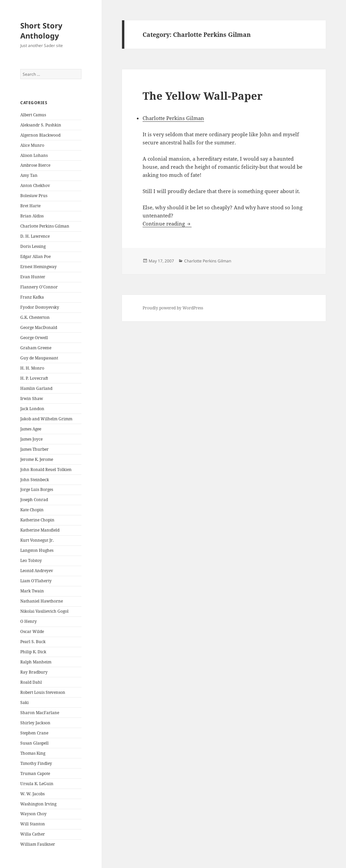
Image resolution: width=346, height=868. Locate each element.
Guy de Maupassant (39, 358)
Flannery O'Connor (39, 287)
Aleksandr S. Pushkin (41, 125)
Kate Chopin (32, 510)
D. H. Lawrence (35, 236)
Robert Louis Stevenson (43, 692)
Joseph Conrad (34, 500)
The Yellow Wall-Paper (203, 96)
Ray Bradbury (34, 672)
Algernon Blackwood (40, 135)
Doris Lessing (33, 246)
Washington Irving (38, 804)
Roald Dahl (31, 682)
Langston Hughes (37, 550)
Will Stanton (33, 824)
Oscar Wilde (32, 631)
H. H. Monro (32, 368)
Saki (24, 702)
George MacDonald (39, 327)
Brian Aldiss (32, 216)
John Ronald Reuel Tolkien (46, 470)
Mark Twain (32, 591)
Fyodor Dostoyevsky (40, 307)
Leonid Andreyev (37, 571)
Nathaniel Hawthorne (42, 601)
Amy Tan (29, 175)
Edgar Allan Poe (35, 256)
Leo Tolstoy (31, 560)
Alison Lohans (34, 155)
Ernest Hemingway (39, 267)
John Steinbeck (35, 480)
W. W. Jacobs (32, 794)
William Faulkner (38, 844)
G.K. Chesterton (35, 317)
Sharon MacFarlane (40, 713)
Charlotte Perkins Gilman (45, 226)
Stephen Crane (34, 733)
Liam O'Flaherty (36, 581)
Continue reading (167, 224)
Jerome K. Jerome (37, 459)
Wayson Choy (33, 814)
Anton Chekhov (35, 185)
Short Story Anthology (41, 30)
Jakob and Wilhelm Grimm (46, 419)
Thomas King (33, 753)
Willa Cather (33, 834)
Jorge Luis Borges (37, 489)
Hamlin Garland (36, 388)
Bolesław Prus (34, 196)
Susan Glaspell (34, 743)
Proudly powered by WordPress (173, 308)
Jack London (32, 409)
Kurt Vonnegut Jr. (37, 540)
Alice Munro (32, 145)
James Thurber (34, 449)
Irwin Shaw (32, 398)
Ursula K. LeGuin (37, 784)
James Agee (31, 429)
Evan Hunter (33, 277)
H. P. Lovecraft (34, 378)
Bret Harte (30, 206)
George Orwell (34, 338)
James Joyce (31, 439)
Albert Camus (33, 115)
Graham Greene (36, 348)
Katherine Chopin (37, 520)
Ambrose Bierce (35, 165)
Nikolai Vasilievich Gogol (44, 611)
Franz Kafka (32, 297)
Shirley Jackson (35, 723)
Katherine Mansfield (40, 530)
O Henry (29, 621)
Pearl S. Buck (33, 642)
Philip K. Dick (33, 652)
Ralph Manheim (36, 662)
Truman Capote (35, 773)
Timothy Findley (36, 763)
